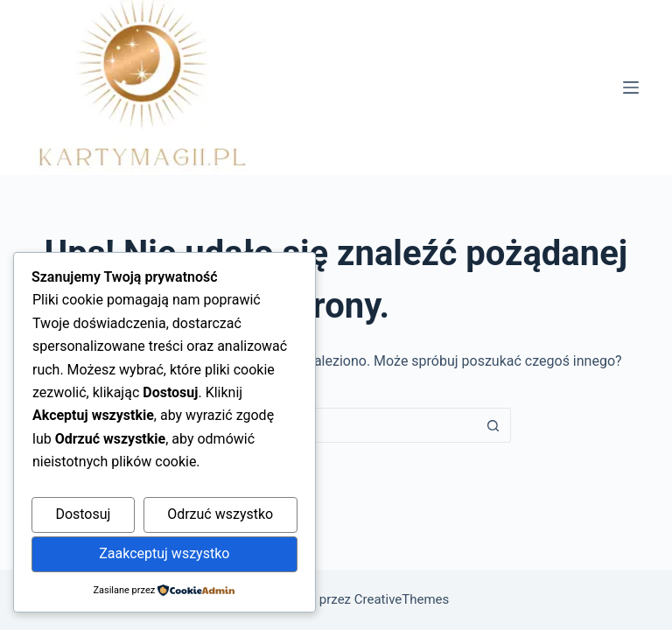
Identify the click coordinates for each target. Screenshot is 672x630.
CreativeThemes (402, 599)
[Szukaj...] (318, 425)
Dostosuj (83, 514)
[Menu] (631, 87)
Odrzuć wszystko (220, 514)
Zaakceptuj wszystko (164, 553)
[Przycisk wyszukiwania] (493, 425)
